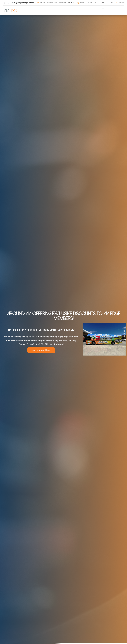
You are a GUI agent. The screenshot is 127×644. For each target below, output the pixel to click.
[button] (125, 328)
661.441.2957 (108, 3)
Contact (121, 3)
